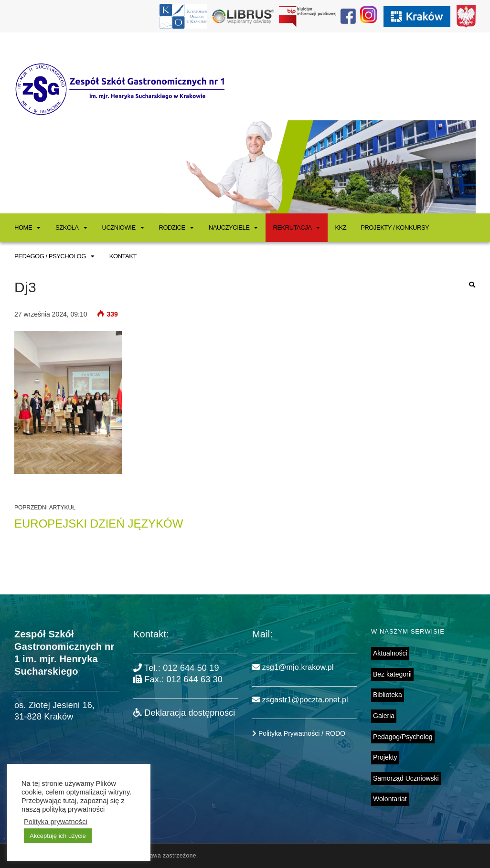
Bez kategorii (392, 674)
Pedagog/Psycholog (403, 737)
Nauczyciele (229, 228)
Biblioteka (388, 695)
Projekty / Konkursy (395, 228)
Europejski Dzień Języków (99, 524)
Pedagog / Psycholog (50, 256)
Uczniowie (119, 228)
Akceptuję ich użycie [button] (58, 836)
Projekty (385, 757)
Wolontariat (390, 799)
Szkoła (67, 228)
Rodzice (172, 228)
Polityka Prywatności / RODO (299, 733)
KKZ (341, 228)
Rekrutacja (292, 228)
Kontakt (123, 256)
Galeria (384, 716)
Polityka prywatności (56, 822)
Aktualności (390, 653)
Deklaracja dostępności (184, 713)
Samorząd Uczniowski (406, 778)
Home (23, 228)
